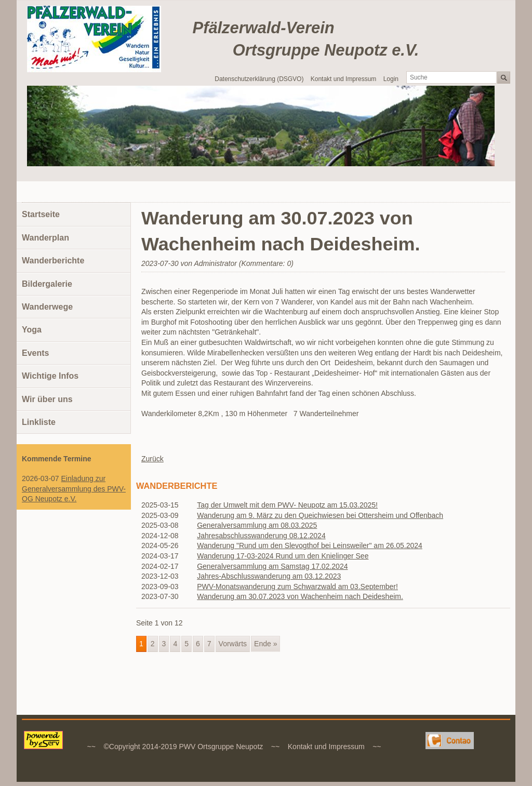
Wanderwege (47, 307)
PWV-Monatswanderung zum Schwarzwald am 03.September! (297, 587)
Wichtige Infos (50, 376)
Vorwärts (233, 644)
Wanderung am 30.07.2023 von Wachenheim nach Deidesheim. (300, 596)
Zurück (152, 459)
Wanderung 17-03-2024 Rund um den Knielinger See (283, 556)
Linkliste (39, 422)
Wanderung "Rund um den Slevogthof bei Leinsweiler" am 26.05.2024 (310, 545)
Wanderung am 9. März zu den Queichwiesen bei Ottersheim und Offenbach (320, 515)
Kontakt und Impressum (344, 79)
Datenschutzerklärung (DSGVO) (259, 79)
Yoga (32, 330)
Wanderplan (45, 238)
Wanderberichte (53, 261)
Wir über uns (47, 399)
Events (35, 353)
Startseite (41, 214)
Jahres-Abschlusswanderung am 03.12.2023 (269, 576)
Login (391, 79)
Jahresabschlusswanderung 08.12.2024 (261, 536)
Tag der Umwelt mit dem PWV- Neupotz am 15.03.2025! (287, 505)
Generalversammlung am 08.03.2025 (257, 525)
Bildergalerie (47, 284)
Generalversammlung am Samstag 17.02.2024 (272, 566)
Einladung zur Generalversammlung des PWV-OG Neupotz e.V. (74, 489)
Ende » (265, 644)
